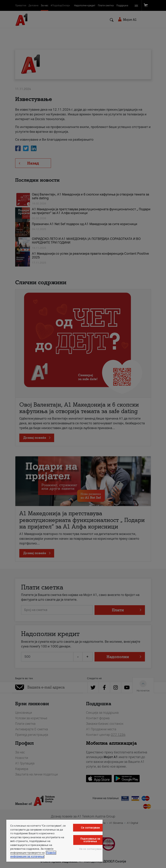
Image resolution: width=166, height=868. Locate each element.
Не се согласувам (90, 849)
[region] (54, 841)
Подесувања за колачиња (90, 840)
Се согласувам (90, 828)
